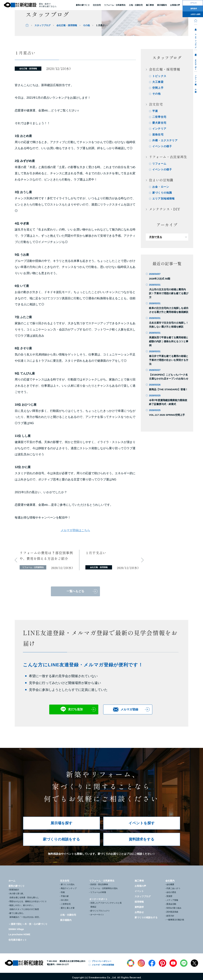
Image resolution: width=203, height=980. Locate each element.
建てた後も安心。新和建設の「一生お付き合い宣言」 (25, 915)
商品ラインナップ (69, 888)
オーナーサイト (97, 915)
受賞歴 (169, 896)
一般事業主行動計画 (175, 920)
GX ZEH (65, 900)
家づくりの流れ (68, 884)
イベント (139, 891)
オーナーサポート (196, 64)
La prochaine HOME (19, 934)
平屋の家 (65, 896)
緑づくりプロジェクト (100, 911)
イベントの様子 (162, 146)
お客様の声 (140, 886)
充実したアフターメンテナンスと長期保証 (106, 905)
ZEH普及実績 (172, 912)
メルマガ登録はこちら (75, 530)
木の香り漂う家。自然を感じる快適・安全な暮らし (24, 896)
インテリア (159, 129)
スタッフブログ (196, 40)
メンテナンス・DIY (165, 209)
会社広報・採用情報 (67, 25)
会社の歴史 (171, 892)
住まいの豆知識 (161, 180)
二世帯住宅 (159, 117)
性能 (63, 892)
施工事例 (139, 881)
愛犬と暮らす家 (68, 908)
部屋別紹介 (14, 890)
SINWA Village (16, 929)
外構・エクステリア (165, 140)
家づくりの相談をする (61, 839)
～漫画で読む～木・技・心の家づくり (28, 924)
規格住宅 (158, 135)
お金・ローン (161, 187)
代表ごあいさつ (173, 888)
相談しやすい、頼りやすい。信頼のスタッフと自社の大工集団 (24, 907)
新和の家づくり (83, 5)
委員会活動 (171, 904)
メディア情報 (196, 78)
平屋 (155, 111)
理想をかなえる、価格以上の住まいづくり (28, 901)
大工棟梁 (158, 82)
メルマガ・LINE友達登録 (103, 965)
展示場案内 (66, 920)
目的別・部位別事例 (99, 884)
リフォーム (159, 164)
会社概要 (170, 884)
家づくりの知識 (162, 193)
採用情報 (196, 53)
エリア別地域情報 (164, 199)
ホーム (12, 881)
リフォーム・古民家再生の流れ (104, 888)
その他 (86, 25)
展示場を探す (62, 823)
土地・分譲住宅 (136, 5)
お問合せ (196, 90)
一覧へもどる (75, 591)
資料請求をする (142, 839)
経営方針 (170, 916)
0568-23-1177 (63, 964)
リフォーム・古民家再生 (115, 5)
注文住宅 (97, 5)
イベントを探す (142, 823)
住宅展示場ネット (18, 940)
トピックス (159, 76)
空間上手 (158, 88)
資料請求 (139, 907)
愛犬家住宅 (159, 123)
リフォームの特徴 (98, 892)
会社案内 (196, 27)
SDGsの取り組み (174, 908)
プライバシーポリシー (102, 961)
